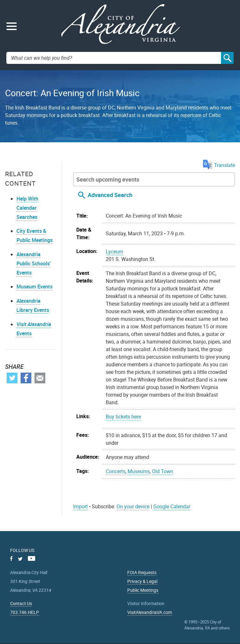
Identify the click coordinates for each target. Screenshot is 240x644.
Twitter (12, 378)
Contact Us (21, 603)
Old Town (163, 471)
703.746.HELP (25, 612)
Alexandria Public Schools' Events (34, 263)
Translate (219, 165)
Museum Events (35, 287)
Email (40, 378)
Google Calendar (172, 506)
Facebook (26, 378)
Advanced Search (110, 195)
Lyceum (114, 251)
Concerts (116, 471)
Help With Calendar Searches (27, 208)
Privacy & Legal (142, 581)
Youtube (32, 558)
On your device (133, 506)
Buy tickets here (123, 417)
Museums (139, 471)
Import (80, 506)
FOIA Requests (142, 572)
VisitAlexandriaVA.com (150, 612)
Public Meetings (143, 590)
